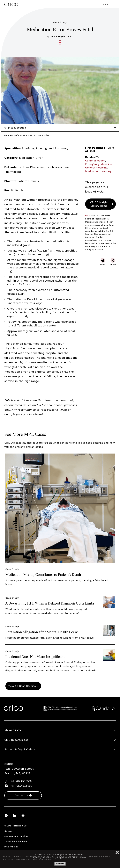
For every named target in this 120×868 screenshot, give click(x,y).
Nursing (106, 171)
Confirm (60, 864)
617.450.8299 (24, 786)
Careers (8, 831)
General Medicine (96, 168)
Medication (92, 171)
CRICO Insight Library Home (99, 204)
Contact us (22, 795)
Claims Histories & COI (16, 826)
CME (88, 216)
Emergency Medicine (99, 164)
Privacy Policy (11, 847)
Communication (95, 161)
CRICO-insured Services (16, 836)
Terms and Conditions (16, 841)
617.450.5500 (24, 781)
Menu (108, 4)
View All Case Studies (22, 686)
